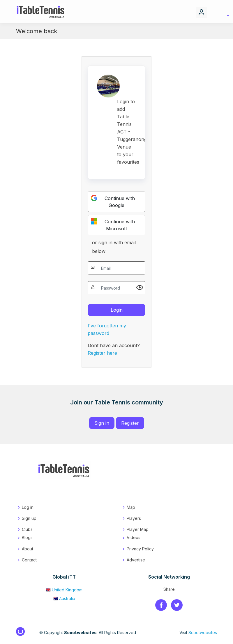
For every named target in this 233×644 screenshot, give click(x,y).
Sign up (29, 518)
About (28, 549)
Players (134, 518)
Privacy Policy (140, 549)
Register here (102, 353)
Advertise (136, 560)
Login (117, 310)
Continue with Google (113, 201)
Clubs (27, 529)
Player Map (138, 529)
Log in (28, 507)
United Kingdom (64, 590)
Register (130, 423)
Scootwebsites (203, 633)
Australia (64, 598)
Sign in (102, 423)
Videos (134, 537)
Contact (29, 560)
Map (131, 507)
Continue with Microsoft (113, 225)
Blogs (27, 537)
